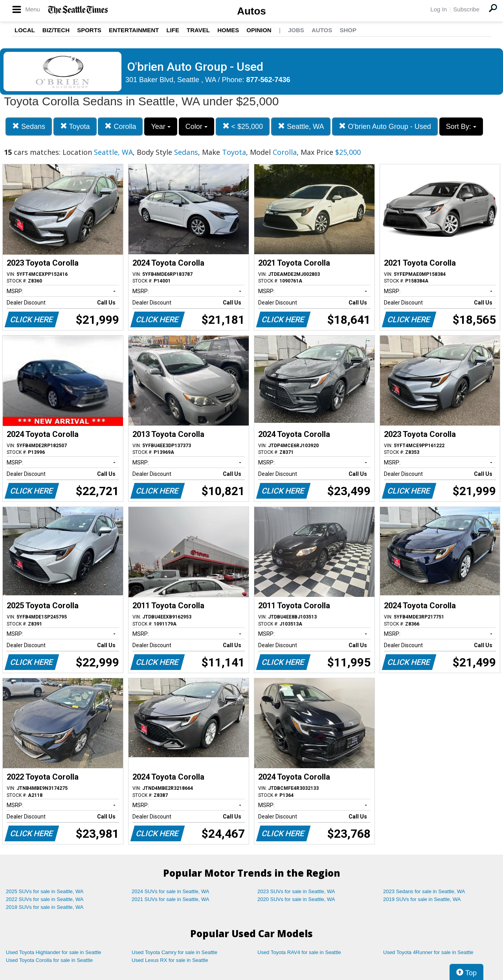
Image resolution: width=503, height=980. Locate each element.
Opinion (259, 30)
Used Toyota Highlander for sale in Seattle (54, 952)
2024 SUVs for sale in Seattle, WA (171, 891)
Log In (439, 9)
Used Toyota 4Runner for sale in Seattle (428, 952)
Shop (348, 30)
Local (25, 30)
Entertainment (134, 30)
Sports (89, 30)
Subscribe (466, 9)
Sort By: (461, 127)
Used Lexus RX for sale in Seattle (170, 960)
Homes (228, 30)
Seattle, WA (301, 126)
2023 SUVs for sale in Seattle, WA (296, 891)
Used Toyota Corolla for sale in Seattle (49, 960)
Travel (198, 30)
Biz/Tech (56, 30)
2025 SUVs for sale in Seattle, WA (45, 891)
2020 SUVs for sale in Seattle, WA (296, 899)
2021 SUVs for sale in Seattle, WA (171, 899)
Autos (251, 11)
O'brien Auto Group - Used (385, 126)
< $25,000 (243, 126)
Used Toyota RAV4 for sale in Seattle (299, 952)
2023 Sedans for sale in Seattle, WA (424, 891)
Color (196, 127)
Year (161, 127)
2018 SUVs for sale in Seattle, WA (45, 907)
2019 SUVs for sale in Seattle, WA (422, 899)
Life (173, 30)
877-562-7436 (268, 80)
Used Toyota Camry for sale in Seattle (174, 952)
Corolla (120, 126)
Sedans (29, 126)
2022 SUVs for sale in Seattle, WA (45, 899)
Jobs (296, 30)
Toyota (75, 126)
